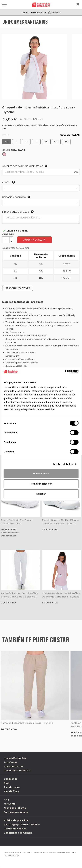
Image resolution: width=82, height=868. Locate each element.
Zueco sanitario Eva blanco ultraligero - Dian (17, 522)
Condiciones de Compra (18, 833)
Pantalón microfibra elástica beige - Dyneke (27, 723)
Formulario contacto (16, 812)
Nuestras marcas (14, 766)
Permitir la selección (41, 484)
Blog (7, 783)
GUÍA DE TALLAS (70, 135)
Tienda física (11, 791)
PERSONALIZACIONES (18, 288)
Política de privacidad (17, 820)
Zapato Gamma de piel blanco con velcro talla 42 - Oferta (60, 522)
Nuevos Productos (15, 758)
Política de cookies (15, 829)
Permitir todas (41, 474)
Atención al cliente (15, 808)
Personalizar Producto (17, 771)
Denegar (41, 494)
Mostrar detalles (63, 464)
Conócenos (11, 779)
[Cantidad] (6, 240)
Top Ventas (10, 762)
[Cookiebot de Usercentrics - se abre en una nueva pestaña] (65, 372)
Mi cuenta (10, 804)
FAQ (6, 800)
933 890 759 (13, 855)
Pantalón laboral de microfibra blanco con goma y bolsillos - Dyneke (19, 595)
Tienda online (12, 787)
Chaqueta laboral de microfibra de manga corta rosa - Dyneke (61, 595)
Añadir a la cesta (34, 240)
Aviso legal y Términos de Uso (22, 824)
